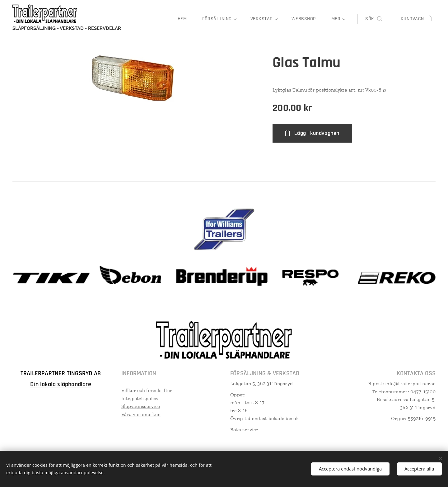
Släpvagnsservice (141, 406)
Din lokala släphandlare (61, 384)
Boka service (244, 430)
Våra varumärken (141, 414)
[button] (373, 19)
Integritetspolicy (140, 398)
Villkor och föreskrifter (147, 390)
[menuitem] (185, 19)
